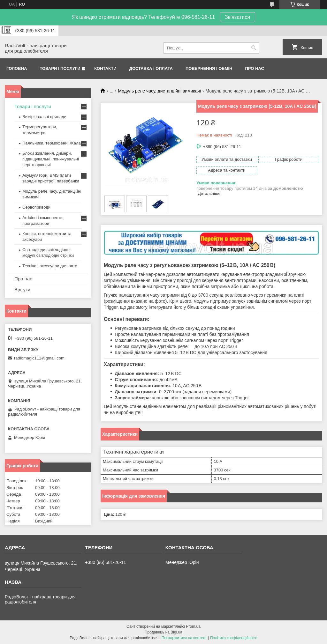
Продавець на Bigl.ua (163, 632)
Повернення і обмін (209, 68)
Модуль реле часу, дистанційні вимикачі (160, 91)
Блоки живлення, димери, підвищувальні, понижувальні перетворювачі (51, 159)
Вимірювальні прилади (44, 117)
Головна (17, 68)
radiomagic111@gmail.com (39, 358)
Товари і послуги (60, 68)
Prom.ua (193, 626)
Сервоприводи (36, 207)
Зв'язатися (237, 17)
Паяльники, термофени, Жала (52, 143)
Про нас (255, 68)
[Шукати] (254, 48)
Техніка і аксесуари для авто (50, 266)
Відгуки (22, 289)
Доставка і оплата (151, 68)
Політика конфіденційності (234, 638)
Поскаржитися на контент (184, 638)
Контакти (105, 68)
